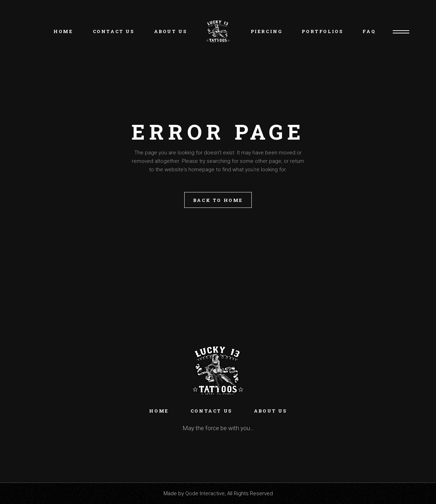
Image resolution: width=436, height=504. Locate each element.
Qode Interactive (205, 493)
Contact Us (211, 411)
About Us (270, 411)
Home (159, 411)
